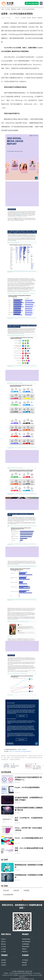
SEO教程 (14, 971)
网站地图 (24, 963)
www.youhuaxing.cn (23, 975)
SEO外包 (3, 947)
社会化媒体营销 (8, 895)
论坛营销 (4, 963)
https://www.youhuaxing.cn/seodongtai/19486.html (20, 751)
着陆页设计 (25, 951)
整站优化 (4, 944)
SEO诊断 (3, 951)
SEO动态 (8, 9)
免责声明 (24, 965)
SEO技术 (29, 18)
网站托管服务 (26, 947)
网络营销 (13, 9)
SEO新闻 (23, 18)
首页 (3, 9)
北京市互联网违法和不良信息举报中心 (20, 979)
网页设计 (24, 949)
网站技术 (34, 18)
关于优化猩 (25, 960)
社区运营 (6, 890)
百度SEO (3, 939)
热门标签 (4, 886)
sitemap (32, 979)
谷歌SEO (3, 942)
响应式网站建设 (26, 942)
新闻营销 (4, 960)
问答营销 (4, 965)
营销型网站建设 (26, 939)
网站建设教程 (21, 971)
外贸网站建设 (26, 944)
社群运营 (16, 890)
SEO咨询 (3, 949)
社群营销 (26, 890)
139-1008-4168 (33, 4)
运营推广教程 (29, 971)
